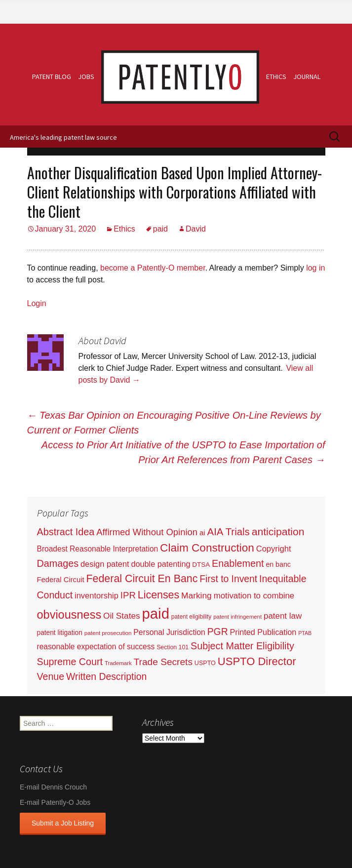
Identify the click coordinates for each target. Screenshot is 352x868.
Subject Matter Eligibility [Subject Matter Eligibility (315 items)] (242, 646)
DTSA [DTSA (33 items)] (201, 565)
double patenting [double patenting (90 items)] (161, 564)
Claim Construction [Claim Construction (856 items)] (207, 548)
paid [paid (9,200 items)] (156, 613)
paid (160, 229)
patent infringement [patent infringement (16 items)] (237, 617)
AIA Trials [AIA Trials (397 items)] (229, 532)
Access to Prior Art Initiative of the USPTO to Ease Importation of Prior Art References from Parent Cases (183, 452)
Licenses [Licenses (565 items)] (158, 595)
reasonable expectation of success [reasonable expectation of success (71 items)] (96, 647)
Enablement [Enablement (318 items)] (238, 563)
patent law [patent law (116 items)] (283, 616)
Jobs (86, 77)
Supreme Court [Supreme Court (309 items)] (70, 662)
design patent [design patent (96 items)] (105, 564)
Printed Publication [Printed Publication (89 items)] (263, 632)
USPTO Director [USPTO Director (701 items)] (257, 661)
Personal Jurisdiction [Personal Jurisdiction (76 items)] (169, 632)
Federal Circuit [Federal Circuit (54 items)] (61, 580)
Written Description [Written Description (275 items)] (106, 676)
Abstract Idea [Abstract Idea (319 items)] (66, 532)
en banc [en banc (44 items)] (278, 564)
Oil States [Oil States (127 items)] (122, 616)
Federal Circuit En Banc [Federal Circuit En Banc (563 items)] (142, 579)
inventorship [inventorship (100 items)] (97, 595)
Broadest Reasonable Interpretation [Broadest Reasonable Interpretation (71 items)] (98, 549)
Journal (307, 77)
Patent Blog (52, 77)
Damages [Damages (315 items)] (58, 563)
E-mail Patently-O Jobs (55, 802)
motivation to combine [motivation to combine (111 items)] (254, 596)
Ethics (276, 77)
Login (37, 303)
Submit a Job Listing (63, 823)
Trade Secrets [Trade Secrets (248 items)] (163, 662)
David (196, 229)
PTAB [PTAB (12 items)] (305, 633)
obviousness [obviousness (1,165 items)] (69, 615)
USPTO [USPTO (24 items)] (205, 663)
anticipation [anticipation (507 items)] (278, 532)
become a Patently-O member (153, 268)
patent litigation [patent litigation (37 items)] (60, 633)
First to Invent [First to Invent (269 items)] (228, 579)
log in (315, 268)
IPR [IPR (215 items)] (128, 595)
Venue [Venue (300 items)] (51, 676)
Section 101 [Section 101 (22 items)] (173, 647)
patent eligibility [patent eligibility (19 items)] (191, 617)
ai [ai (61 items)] (202, 533)
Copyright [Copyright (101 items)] (274, 549)
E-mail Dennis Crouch (53, 787)
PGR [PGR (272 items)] (218, 631)
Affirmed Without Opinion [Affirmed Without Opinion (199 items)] (147, 532)
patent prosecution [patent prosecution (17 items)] (108, 633)
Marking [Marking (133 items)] (196, 595)
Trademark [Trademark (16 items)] (118, 663)
